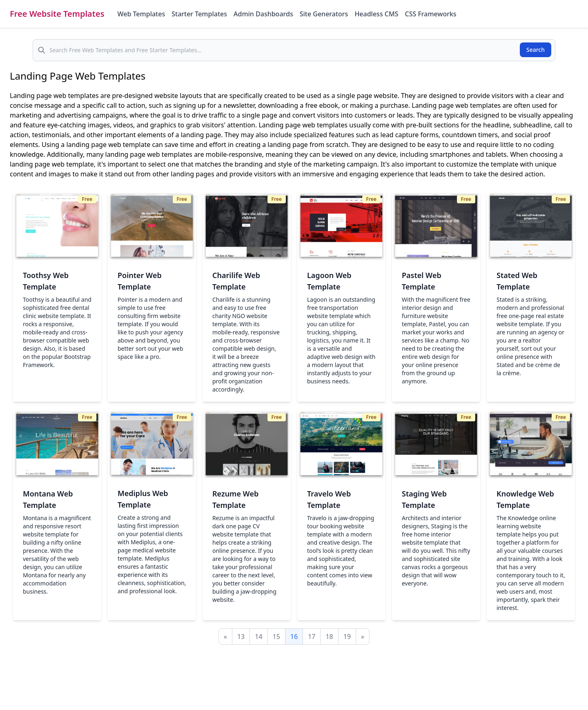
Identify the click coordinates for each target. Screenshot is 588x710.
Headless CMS (376, 14)
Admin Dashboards (263, 14)
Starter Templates (199, 14)
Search (536, 50)
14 (258, 637)
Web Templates (141, 14)
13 (241, 637)
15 (276, 637)
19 (347, 637)
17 (312, 637)
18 (329, 637)
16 (294, 637)
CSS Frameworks (430, 14)
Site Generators (324, 14)
